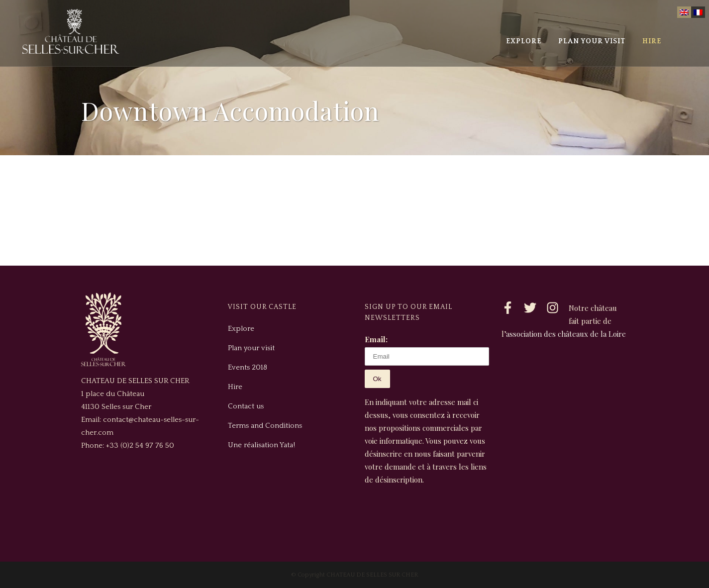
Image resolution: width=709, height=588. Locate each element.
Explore (241, 329)
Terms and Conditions (265, 426)
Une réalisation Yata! (261, 445)
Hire (235, 387)
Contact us (246, 406)
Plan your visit (251, 348)
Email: (376, 339)
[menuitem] (684, 12)
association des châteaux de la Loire (566, 334)
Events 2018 (248, 367)
